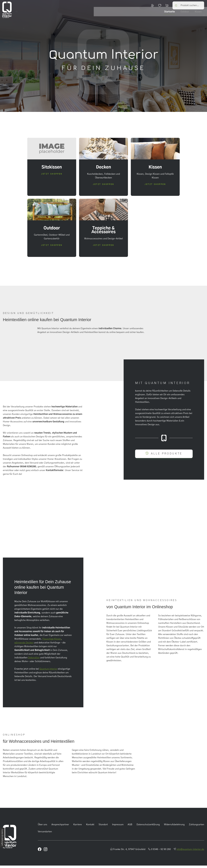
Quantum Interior (48, 671)
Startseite (128, 15)
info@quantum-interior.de (190, 852)
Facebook (183, 551)
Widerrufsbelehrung (174, 827)
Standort (103, 827)
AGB (130, 827)
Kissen (157, 15)
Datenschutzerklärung (148, 827)
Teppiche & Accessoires (192, 15)
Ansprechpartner (60, 827)
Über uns (42, 827)
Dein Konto (153, 5)
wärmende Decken (24, 645)
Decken (170, 15)
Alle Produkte (167, 456)
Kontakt (90, 827)
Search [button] (177, 5)
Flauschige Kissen (52, 641)
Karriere (78, 827)
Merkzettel (160, 5)
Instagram (197, 551)
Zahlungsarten (197, 827)
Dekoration (34, 660)
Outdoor (144, 15)
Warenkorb (167, 5)
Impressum (118, 827)
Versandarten (45, 834)
